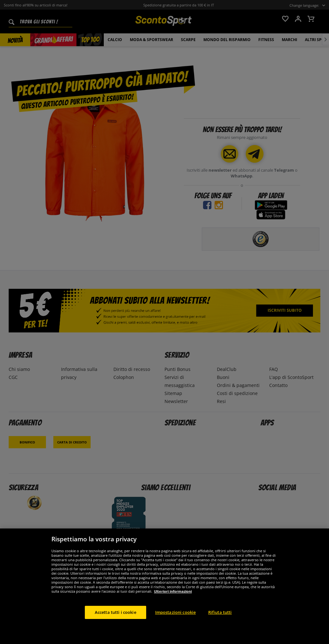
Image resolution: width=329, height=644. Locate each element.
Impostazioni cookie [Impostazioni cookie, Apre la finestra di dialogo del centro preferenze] (175, 618)
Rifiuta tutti (220, 618)
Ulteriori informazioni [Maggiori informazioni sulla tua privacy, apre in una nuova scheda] (173, 597)
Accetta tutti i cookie (116, 618)
